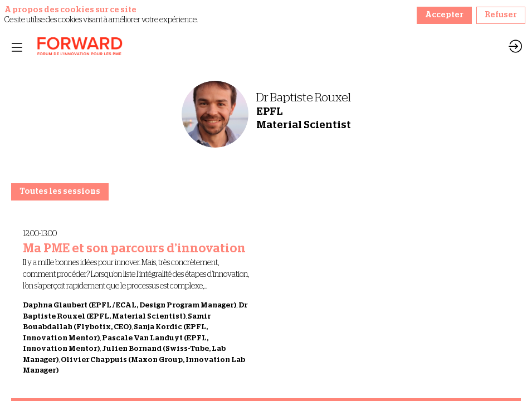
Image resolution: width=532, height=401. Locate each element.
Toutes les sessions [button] (60, 192)
